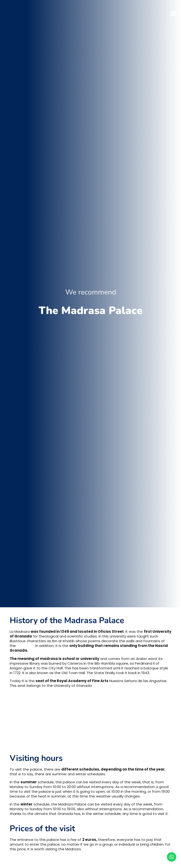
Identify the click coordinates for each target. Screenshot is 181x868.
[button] (173, 13)
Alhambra (25, 646)
